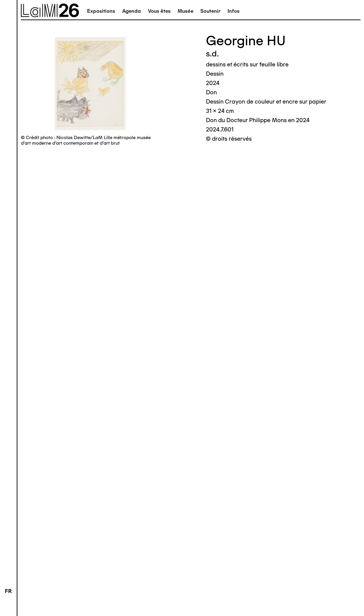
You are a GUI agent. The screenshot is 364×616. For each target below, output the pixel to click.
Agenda (132, 11)
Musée (185, 11)
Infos (234, 11)
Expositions (101, 11)
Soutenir (210, 11)
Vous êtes (159, 11)
